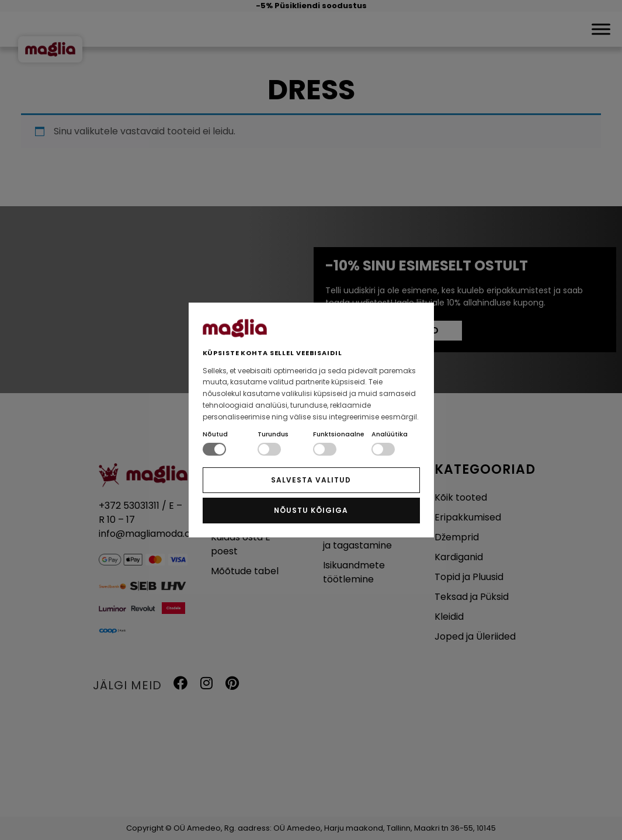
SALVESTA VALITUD (311, 480)
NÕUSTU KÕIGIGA (311, 510)
